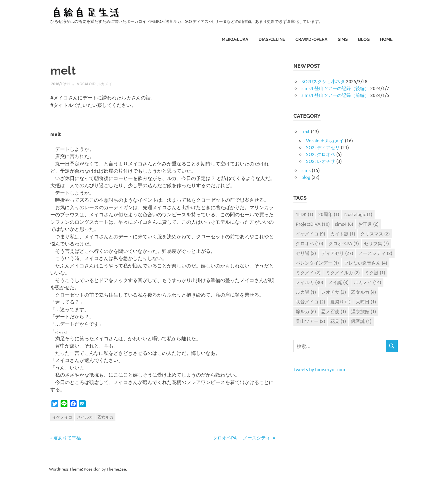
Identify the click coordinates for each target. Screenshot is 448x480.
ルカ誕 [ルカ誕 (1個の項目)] (306, 292)
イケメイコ (62, 417)
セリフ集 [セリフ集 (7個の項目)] (376, 243)
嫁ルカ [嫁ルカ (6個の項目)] (306, 311)
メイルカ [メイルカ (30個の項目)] (309, 282)
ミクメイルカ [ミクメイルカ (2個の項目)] (343, 272)
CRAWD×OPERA (311, 39)
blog (364, 39)
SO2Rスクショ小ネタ (323, 81)
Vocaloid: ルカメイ (94, 84)
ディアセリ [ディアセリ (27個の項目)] (337, 253)
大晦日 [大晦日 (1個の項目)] (366, 301)
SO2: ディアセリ (323, 147)
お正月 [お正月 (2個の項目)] (368, 224)
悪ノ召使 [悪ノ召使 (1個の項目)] (334, 311)
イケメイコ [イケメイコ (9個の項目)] (310, 233)
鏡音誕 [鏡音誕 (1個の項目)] (361, 321)
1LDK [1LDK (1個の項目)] (304, 214)
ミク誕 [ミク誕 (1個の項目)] (375, 272)
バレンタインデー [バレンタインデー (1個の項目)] (317, 263)
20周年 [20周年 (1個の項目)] (329, 214)
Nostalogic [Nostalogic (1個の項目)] (358, 214)
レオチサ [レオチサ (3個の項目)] (334, 292)
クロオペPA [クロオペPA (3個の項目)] (344, 243)
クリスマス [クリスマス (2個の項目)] (375, 233)
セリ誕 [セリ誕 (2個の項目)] (306, 253)
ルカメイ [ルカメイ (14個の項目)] (367, 282)
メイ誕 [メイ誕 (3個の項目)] (338, 282)
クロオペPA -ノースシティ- (242, 437)
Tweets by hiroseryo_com (319, 369)
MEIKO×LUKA (235, 39)
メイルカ (85, 417)
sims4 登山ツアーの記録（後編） (335, 88)
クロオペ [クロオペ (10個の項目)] (309, 243)
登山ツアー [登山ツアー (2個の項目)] (310, 321)
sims (343, 39)
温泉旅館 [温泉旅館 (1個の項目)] (364, 311)
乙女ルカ (105, 417)
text (306, 131)
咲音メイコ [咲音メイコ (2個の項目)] (310, 301)
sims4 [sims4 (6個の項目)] (344, 224)
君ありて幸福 (67, 437)
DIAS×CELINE (272, 39)
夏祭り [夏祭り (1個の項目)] (340, 301)
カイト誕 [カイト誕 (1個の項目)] (343, 233)
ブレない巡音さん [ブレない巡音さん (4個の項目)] (366, 263)
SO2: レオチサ (321, 161)
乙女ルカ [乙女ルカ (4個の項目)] (364, 292)
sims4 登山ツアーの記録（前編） (335, 95)
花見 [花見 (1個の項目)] (338, 321)
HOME (386, 39)
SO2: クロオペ (321, 154)
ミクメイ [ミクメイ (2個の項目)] (308, 272)
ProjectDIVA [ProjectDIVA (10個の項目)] (313, 224)
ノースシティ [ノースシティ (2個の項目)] (375, 253)
